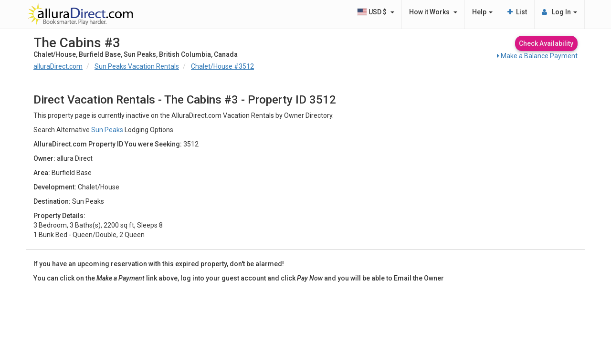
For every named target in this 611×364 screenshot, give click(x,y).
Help (482, 12)
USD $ (376, 12)
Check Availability (546, 43)
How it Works (433, 12)
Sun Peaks (107, 130)
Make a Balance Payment (537, 56)
